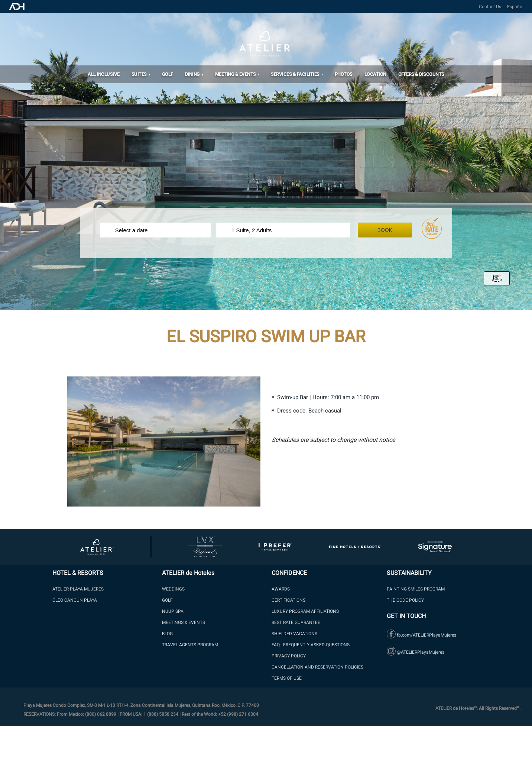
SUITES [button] (140, 74)
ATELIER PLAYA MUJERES (78, 589)
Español (515, 7)
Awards (281, 589)
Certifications (288, 600)
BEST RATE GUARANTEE (296, 622)
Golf (168, 74)
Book (390, 230)
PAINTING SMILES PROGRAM (416, 589)
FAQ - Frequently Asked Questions (311, 645)
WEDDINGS (173, 589)
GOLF (167, 600)
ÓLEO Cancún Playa (75, 600)
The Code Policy (405, 600)
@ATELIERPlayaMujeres (416, 652)
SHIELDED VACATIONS (294, 634)
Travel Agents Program (190, 645)
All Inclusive (104, 74)
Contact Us (490, 7)
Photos (344, 74)
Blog (167, 634)
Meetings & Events (184, 622)
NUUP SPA (173, 611)
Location (375, 74)
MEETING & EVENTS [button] (236, 74)
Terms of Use (287, 678)
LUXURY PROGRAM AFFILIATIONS (305, 611)
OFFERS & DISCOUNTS (421, 74)
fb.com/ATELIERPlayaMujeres (421, 635)
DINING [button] (193, 74)
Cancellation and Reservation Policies (317, 667)
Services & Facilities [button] (296, 74)
